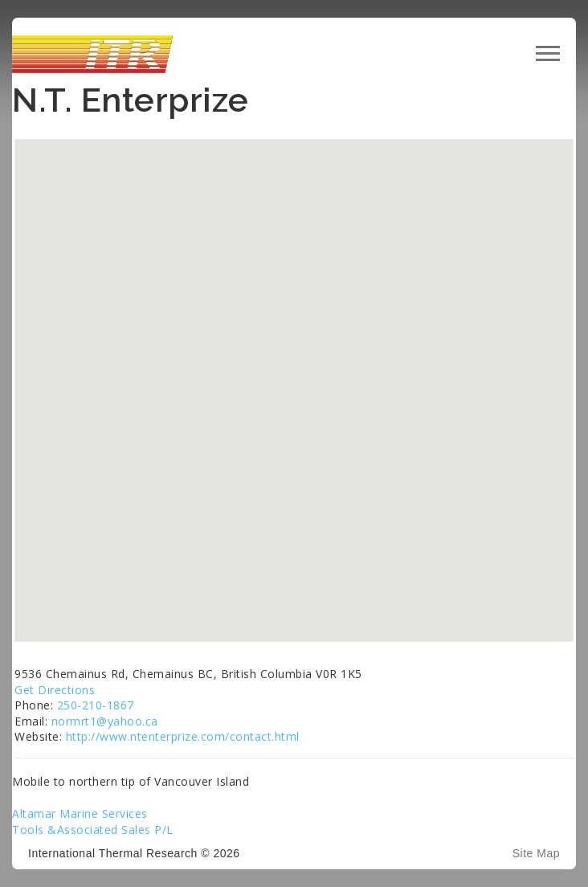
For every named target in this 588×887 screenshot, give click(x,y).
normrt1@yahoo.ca (105, 721)
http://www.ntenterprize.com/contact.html (183, 736)
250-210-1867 (96, 705)
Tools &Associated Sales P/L (93, 830)
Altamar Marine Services (80, 813)
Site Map (536, 853)
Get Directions (55, 690)
